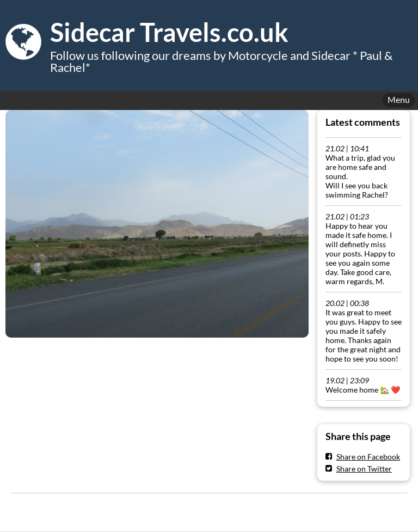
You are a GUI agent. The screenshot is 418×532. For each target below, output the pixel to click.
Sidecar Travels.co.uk (169, 32)
